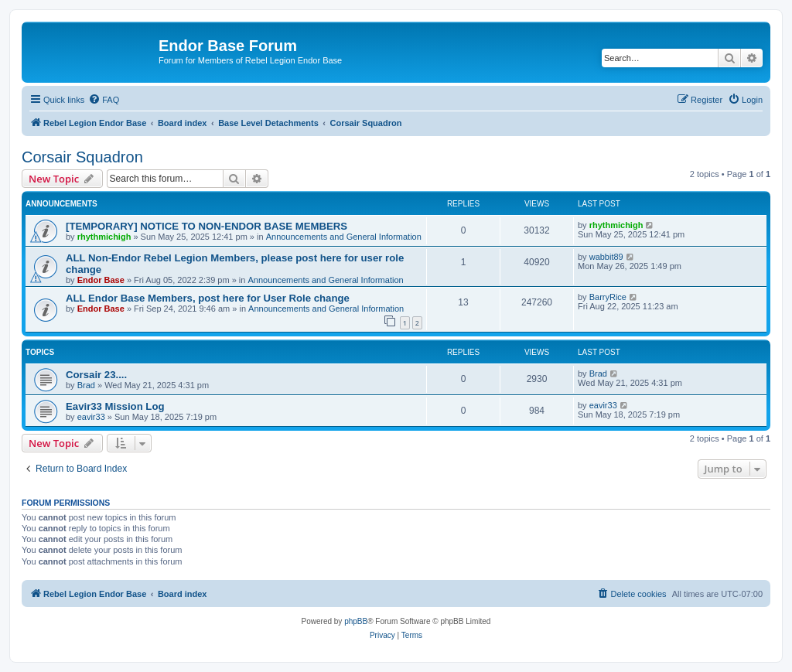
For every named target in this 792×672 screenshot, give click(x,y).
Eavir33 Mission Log (115, 406)
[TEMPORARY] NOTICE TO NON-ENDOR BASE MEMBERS (207, 226)
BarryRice (608, 297)
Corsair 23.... (96, 375)
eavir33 (91, 417)
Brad (86, 385)
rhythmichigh (104, 237)
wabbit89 (606, 257)
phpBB (356, 621)
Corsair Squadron (82, 157)
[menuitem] (104, 100)
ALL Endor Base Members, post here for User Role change (208, 298)
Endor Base (101, 280)
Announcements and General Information (344, 237)
